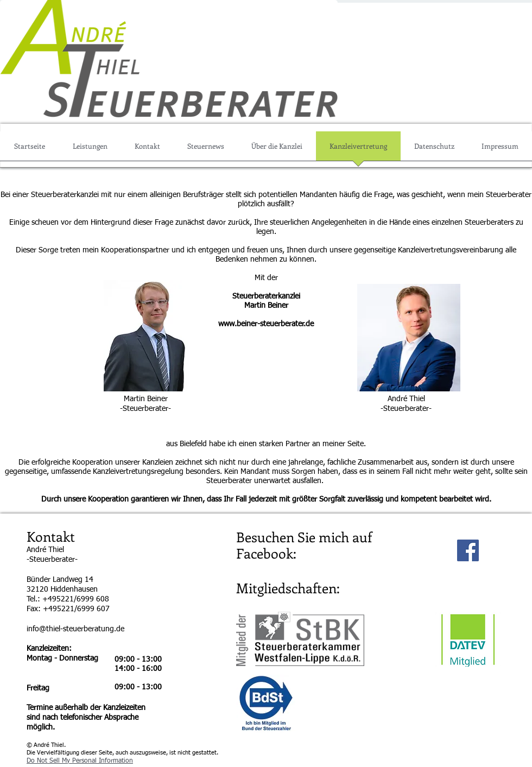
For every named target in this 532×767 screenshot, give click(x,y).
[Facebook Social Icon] (468, 550)
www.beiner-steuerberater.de (266, 324)
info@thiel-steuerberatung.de (75, 629)
